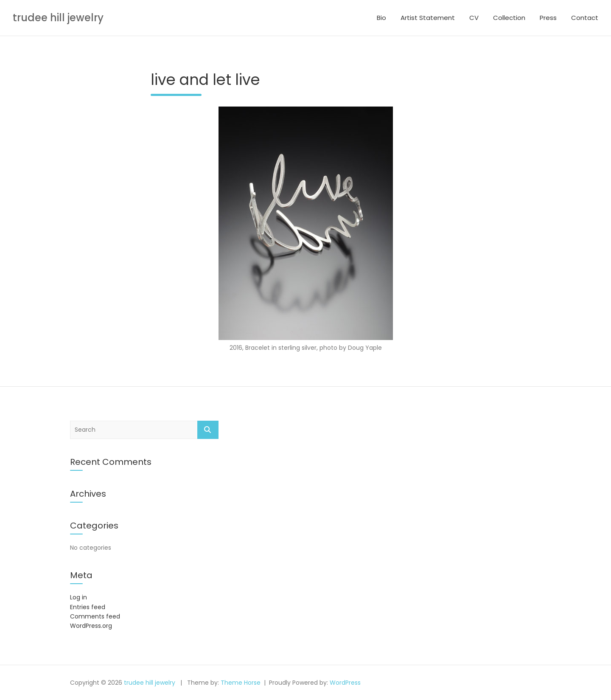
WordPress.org (91, 626)
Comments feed (95, 616)
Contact (585, 18)
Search (208, 430)
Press (548, 18)
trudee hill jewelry (58, 18)
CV (474, 18)
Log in (78, 597)
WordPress (345, 683)
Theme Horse (241, 683)
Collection (509, 18)
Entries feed (88, 607)
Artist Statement (428, 18)
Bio (381, 18)
